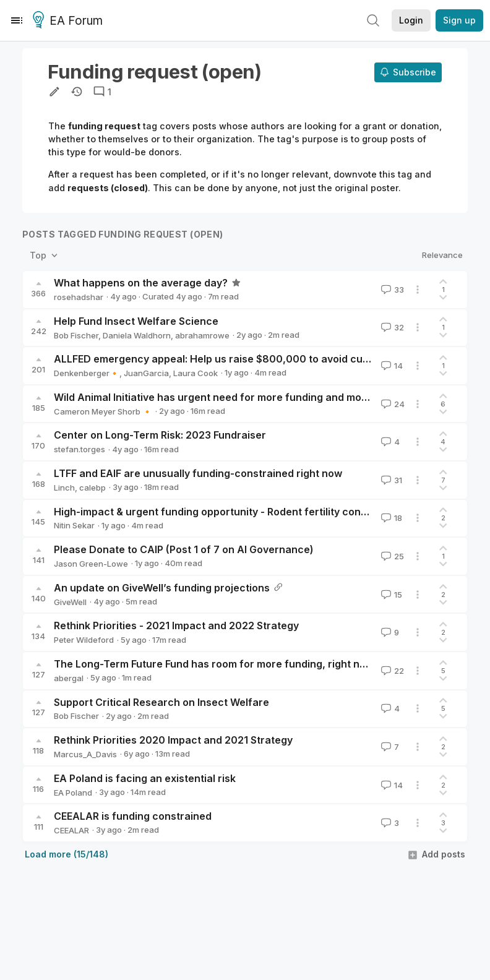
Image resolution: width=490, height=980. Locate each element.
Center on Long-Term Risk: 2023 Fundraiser (160, 435)
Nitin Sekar (74, 525)
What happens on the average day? (141, 283)
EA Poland (73, 793)
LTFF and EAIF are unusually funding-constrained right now (198, 473)
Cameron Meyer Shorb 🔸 (103, 411)
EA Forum (70, 21)
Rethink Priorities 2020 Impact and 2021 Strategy (173, 740)
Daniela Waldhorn (137, 335)
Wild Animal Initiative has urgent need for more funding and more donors (231, 397)
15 (390, 595)
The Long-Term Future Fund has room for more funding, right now (214, 664)
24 (392, 404)
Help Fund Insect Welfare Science (136, 321)
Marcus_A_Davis (85, 754)
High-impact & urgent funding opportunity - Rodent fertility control (216, 512)
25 (391, 556)
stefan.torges (80, 449)
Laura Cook (196, 373)
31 (390, 480)
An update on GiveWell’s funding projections (162, 588)
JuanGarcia (146, 373)
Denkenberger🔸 (87, 373)
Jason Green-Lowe (91, 564)
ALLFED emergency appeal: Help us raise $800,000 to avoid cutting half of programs (262, 359)
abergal (69, 678)
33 (391, 290)
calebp (92, 488)
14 (391, 366)
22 (391, 671)
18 (390, 518)
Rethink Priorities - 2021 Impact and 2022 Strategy (176, 625)
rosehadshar (79, 297)
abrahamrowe (202, 335)
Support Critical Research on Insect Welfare (161, 702)
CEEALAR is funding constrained (133, 816)
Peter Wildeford (84, 640)
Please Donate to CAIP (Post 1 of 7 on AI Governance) (184, 549)
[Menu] (17, 20)
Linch (64, 488)
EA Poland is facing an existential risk (145, 778)
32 (391, 327)
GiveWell (70, 602)
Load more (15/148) (67, 854)
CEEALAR (71, 830)
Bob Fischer (76, 335)
